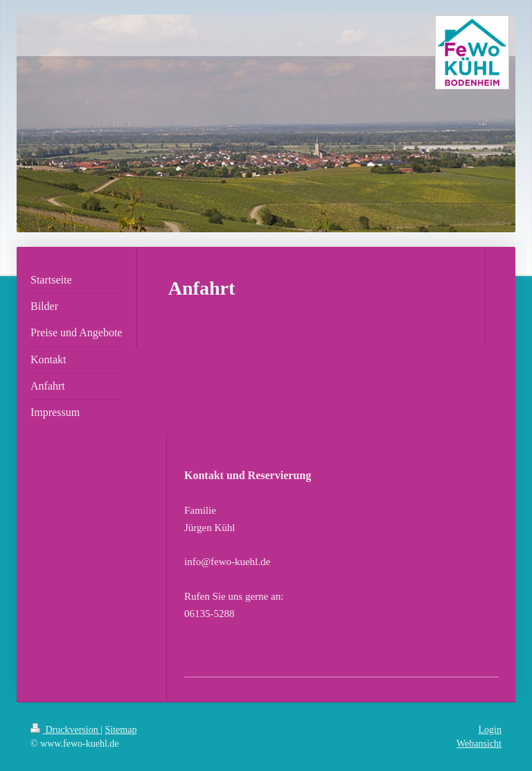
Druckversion (65, 730)
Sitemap (121, 730)
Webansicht (479, 744)
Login (490, 730)
